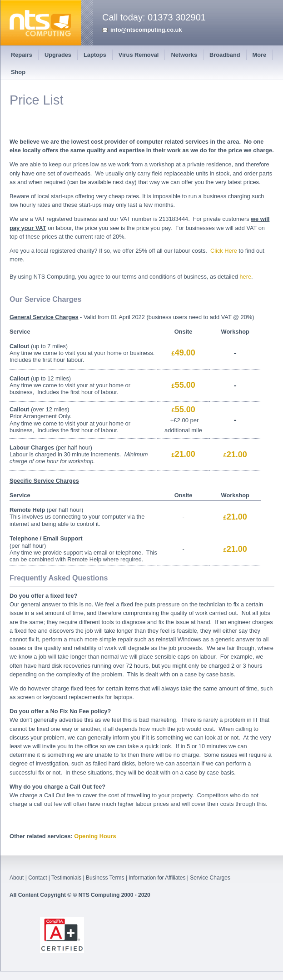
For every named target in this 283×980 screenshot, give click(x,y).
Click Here (224, 251)
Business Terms (105, 878)
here (245, 277)
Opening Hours (95, 836)
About (17, 878)
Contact (37, 878)
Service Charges (210, 878)
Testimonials (66, 878)
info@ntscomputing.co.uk (146, 30)
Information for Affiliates (157, 878)
